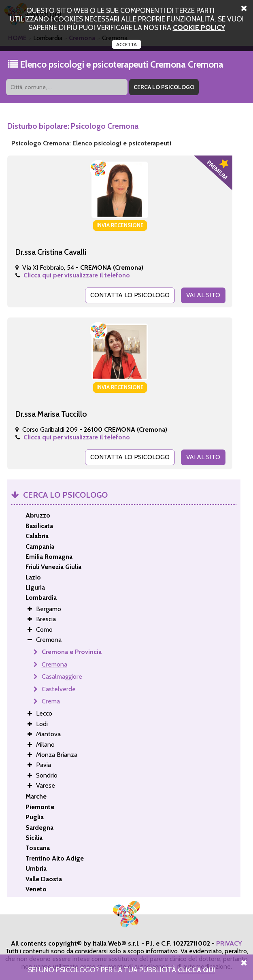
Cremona (54, 664)
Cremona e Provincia (72, 651)
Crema (51, 701)
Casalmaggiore (62, 676)
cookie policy (199, 27)
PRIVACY (229, 943)
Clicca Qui (197, 970)
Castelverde (59, 688)
